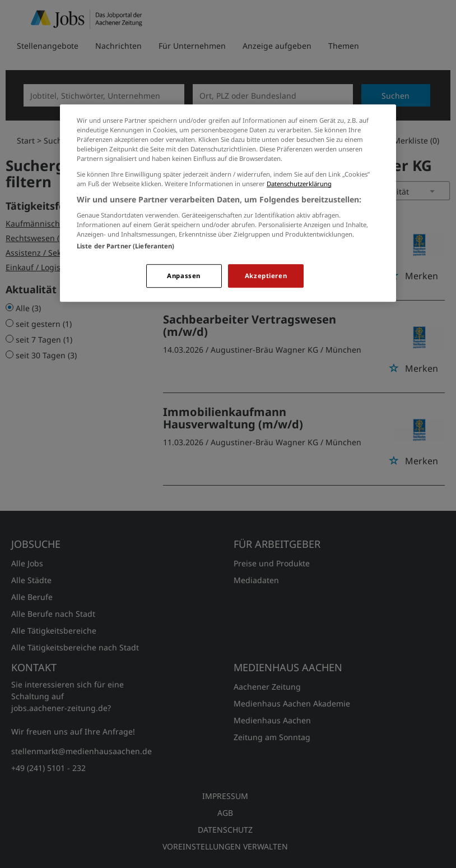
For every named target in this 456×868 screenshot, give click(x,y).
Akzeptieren (266, 276)
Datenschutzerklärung (299, 184)
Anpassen (184, 276)
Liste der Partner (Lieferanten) (126, 246)
